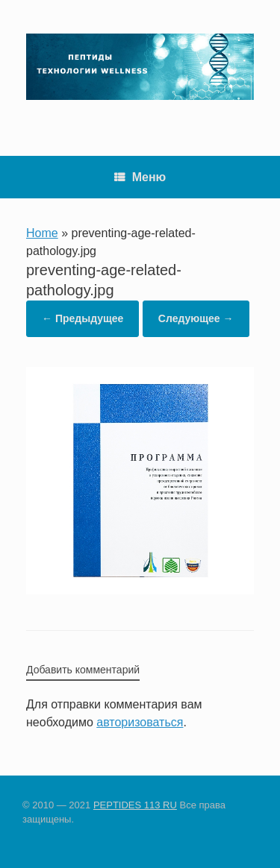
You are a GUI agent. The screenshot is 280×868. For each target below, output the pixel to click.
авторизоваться (140, 722)
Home (42, 233)
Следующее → (196, 318)
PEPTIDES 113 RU (135, 805)
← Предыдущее (83, 318)
